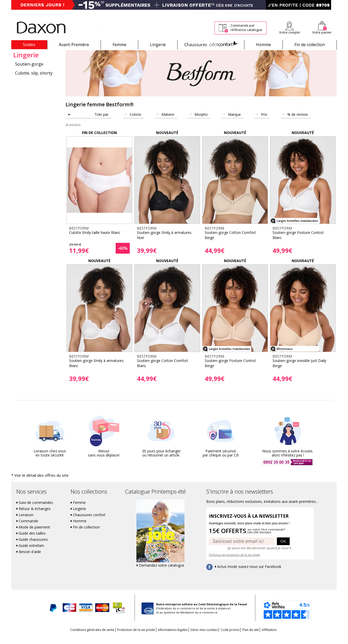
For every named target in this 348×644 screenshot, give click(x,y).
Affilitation (285, 637)
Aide (317, 13)
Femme (119, 45)
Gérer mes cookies (204, 637)
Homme (263, 45)
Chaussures (211, 45)
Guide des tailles (32, 540)
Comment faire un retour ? (241, 13)
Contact (331, 13)
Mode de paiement (34, 534)
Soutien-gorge (29, 71)
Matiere (168, 122)
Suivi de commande (202, 13)
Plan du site (261, 637)
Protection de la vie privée (125, 637)
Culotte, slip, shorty (34, 80)
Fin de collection (310, 45)
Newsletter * (287, 13)
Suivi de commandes (36, 510)
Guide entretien (31, 553)
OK (283, 548)
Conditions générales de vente (76, 637)
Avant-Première (74, 45)
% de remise (298, 122)
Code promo (235, 637)
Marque (234, 122)
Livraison (26, 522)
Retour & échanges (35, 516)
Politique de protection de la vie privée (234, 562)
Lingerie (158, 45)
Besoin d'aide (30, 559)
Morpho (201, 122)
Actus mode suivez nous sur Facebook (249, 574)
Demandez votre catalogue (162, 572)
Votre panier (322, 32)
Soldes (29, 45)
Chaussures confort (89, 522)
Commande (28, 528)
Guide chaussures (33, 546)
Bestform (20, 53)
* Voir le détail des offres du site (35, 482)
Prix (264, 122)
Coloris (135, 122)
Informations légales (167, 637)
